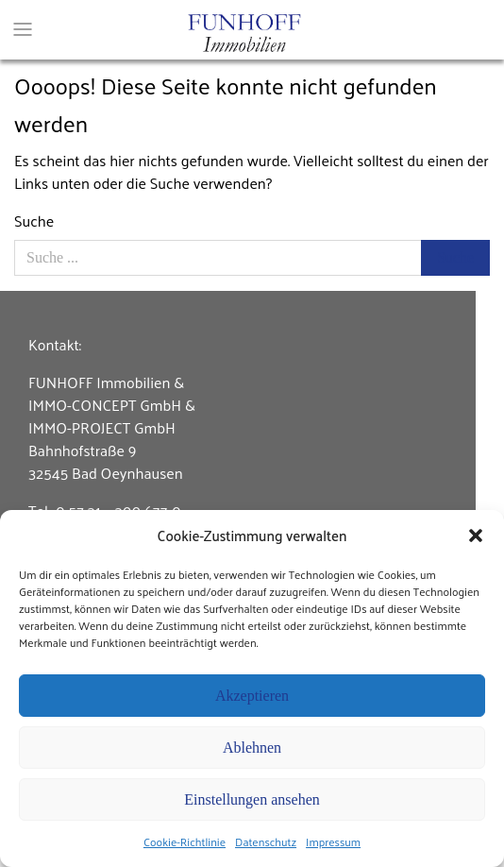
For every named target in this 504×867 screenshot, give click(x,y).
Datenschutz (266, 841)
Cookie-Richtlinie (185, 841)
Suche (34, 221)
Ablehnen (252, 748)
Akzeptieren (252, 696)
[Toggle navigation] (23, 22)
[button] (476, 535)
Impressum (333, 841)
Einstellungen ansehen (252, 799)
